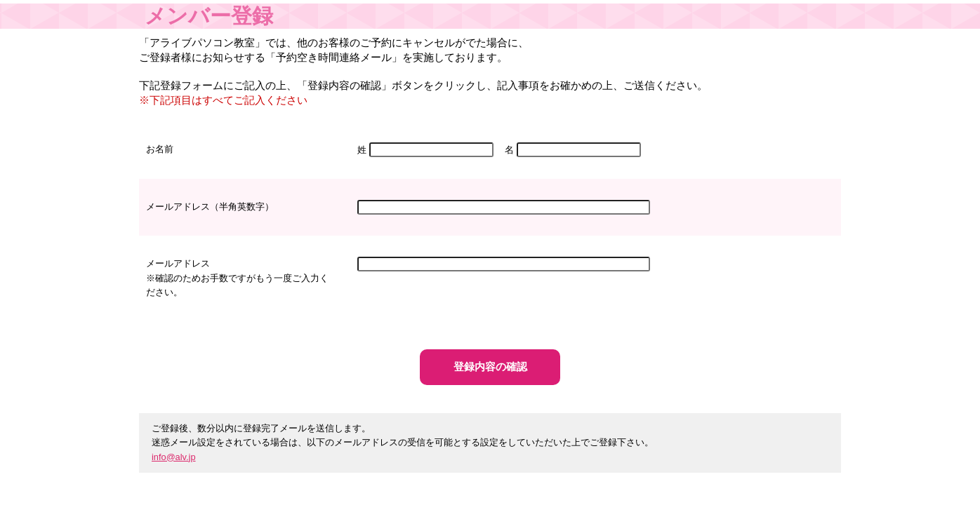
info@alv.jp (174, 457)
